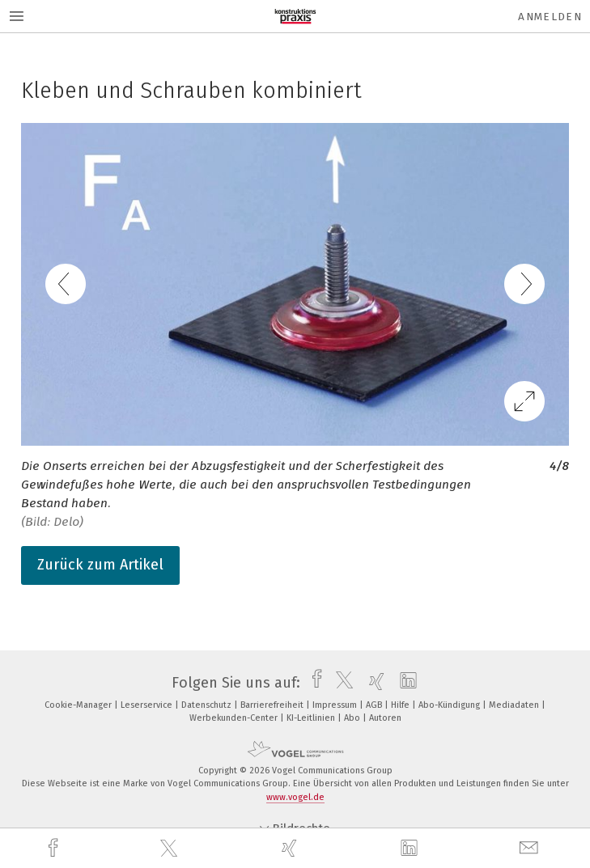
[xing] (291, 848)
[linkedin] (411, 849)
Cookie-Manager (79, 705)
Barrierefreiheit (273, 705)
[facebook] (55, 848)
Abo (353, 718)
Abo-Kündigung (450, 705)
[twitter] (171, 849)
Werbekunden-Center (235, 718)
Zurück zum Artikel (100, 565)
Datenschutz (208, 705)
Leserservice (148, 705)
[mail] (531, 848)
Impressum (336, 705)
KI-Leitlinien (312, 718)
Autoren (385, 718)
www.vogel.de (295, 797)
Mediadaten (515, 705)
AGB (375, 705)
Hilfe (401, 705)
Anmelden (550, 17)
